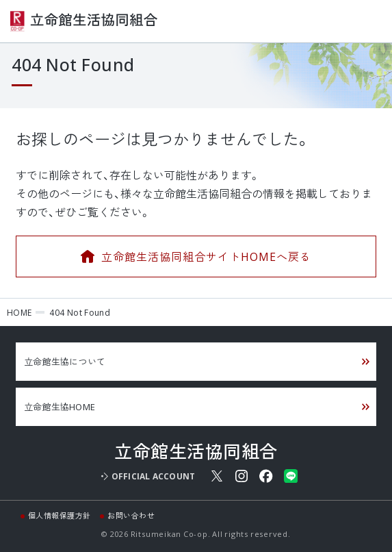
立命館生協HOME (60, 406)
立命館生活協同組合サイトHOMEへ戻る (206, 256)
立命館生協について (65, 361)
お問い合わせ (131, 515)
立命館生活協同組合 (84, 21)
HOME (19, 312)
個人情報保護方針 (60, 515)
